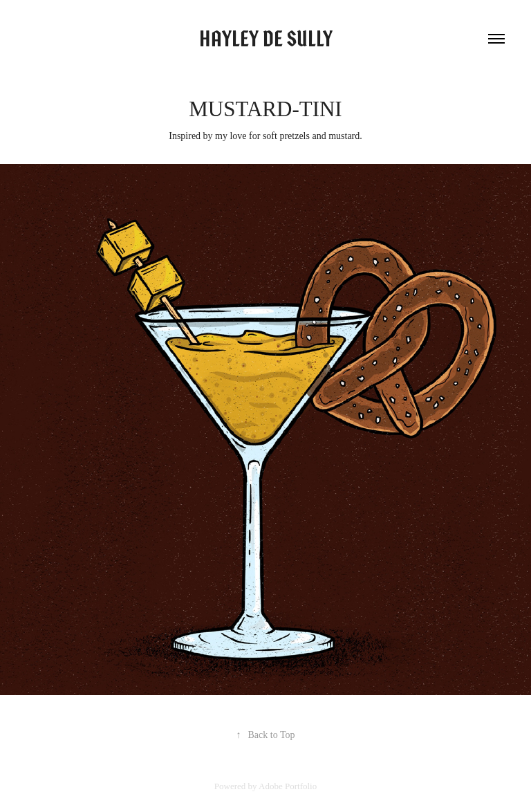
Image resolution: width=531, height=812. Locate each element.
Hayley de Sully (266, 39)
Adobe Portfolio (288, 786)
